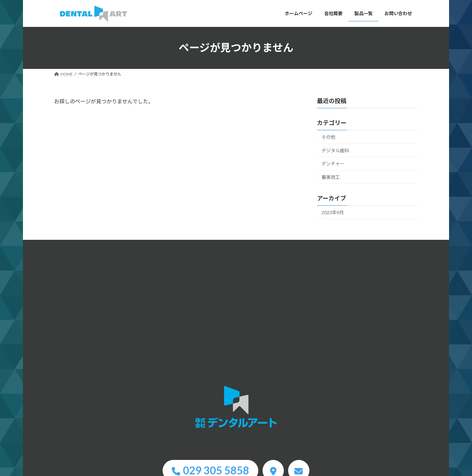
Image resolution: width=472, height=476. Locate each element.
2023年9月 (333, 212)
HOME (236, 407)
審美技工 (331, 177)
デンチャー (333, 164)
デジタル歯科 (335, 150)
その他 (328, 137)
